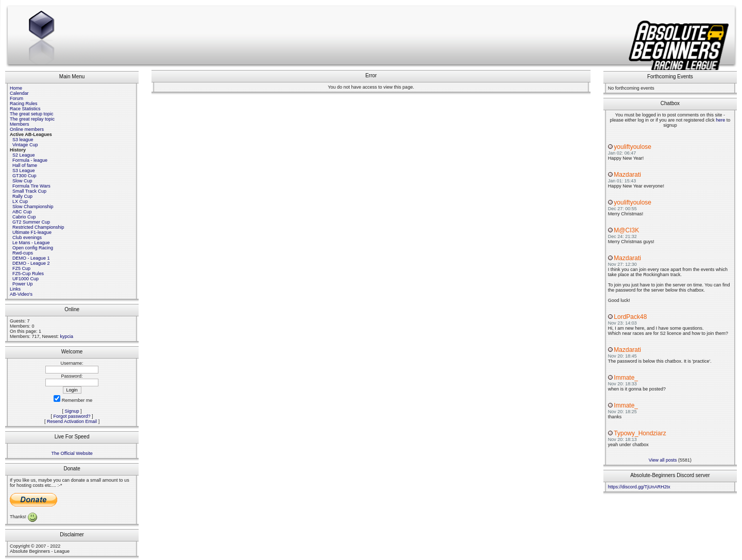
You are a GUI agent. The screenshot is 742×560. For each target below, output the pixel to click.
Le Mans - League (31, 243)
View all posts (663, 460)
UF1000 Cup (26, 279)
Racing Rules (24, 104)
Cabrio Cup (24, 217)
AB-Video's (21, 294)
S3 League (24, 171)
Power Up (23, 284)
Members (20, 124)
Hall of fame (25, 165)
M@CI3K (626, 230)
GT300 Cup (24, 176)
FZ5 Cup (21, 268)
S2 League (24, 155)
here (720, 120)
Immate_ (626, 378)
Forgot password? (72, 416)
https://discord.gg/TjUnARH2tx (639, 487)
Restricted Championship (38, 227)
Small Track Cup (29, 191)
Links (15, 289)
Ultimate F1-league (32, 232)
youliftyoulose (633, 147)
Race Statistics (25, 109)
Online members (27, 129)
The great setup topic (32, 114)
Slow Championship (33, 207)
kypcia (67, 336)
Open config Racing (33, 248)
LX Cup (20, 201)
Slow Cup (22, 181)
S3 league (23, 140)
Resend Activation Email (72, 421)
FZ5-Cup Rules (28, 274)
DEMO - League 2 (31, 263)
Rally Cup (22, 196)
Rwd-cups (23, 253)
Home (16, 88)
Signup (72, 411)
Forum (16, 98)
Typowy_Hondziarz (640, 433)
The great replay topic (32, 119)
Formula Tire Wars (31, 186)
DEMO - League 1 (31, 258)
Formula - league (30, 160)
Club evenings (27, 237)
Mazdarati (627, 175)
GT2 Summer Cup (31, 222)
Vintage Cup (25, 145)
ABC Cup (22, 212)
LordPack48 (630, 317)
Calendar (19, 93)
